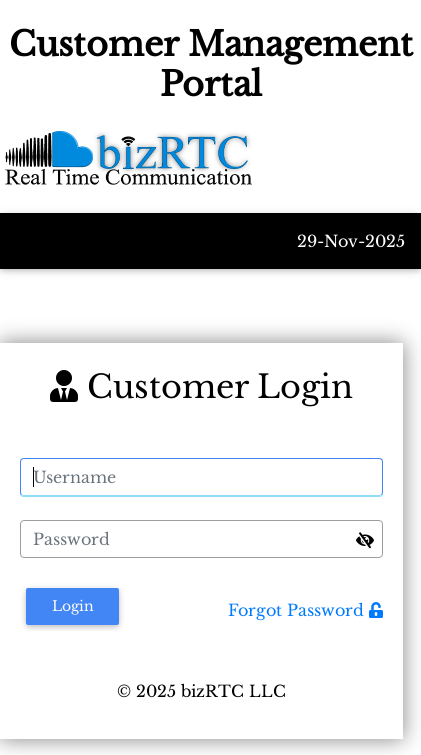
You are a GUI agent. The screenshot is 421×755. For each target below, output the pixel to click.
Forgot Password (305, 610)
